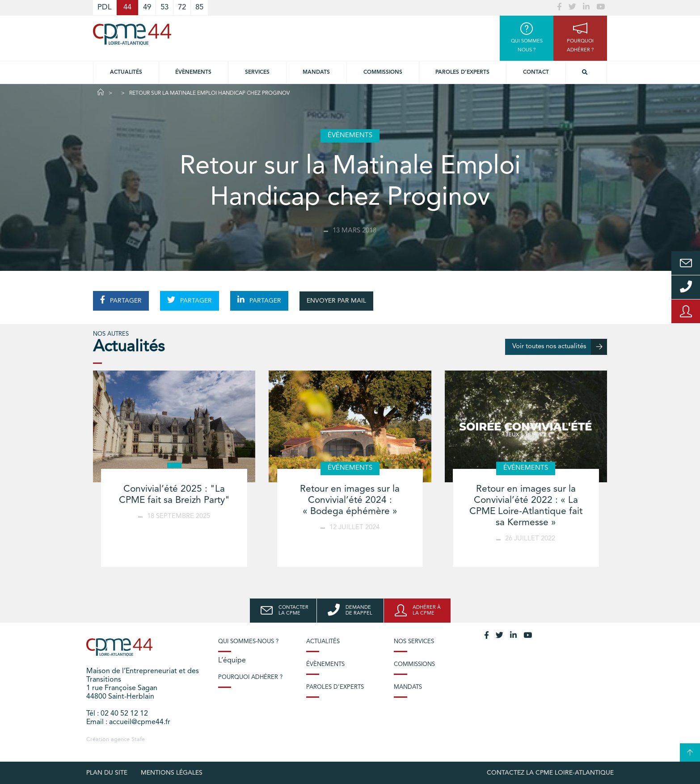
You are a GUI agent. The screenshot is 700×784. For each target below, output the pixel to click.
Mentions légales (172, 773)
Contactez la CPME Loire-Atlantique (550, 773)
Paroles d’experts (462, 72)
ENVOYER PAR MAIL (336, 301)
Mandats (316, 72)
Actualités (126, 72)
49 (147, 7)
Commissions (383, 72)
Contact (536, 72)
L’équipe (232, 661)
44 (127, 7)
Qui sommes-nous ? (248, 642)
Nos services (414, 642)
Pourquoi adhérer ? (250, 677)
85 (199, 7)
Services (257, 72)
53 (164, 7)
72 (182, 7)
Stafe (138, 740)
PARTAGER (121, 300)
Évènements (193, 72)
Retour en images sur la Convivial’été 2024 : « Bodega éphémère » (350, 500)
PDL (105, 7)
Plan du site (107, 773)
